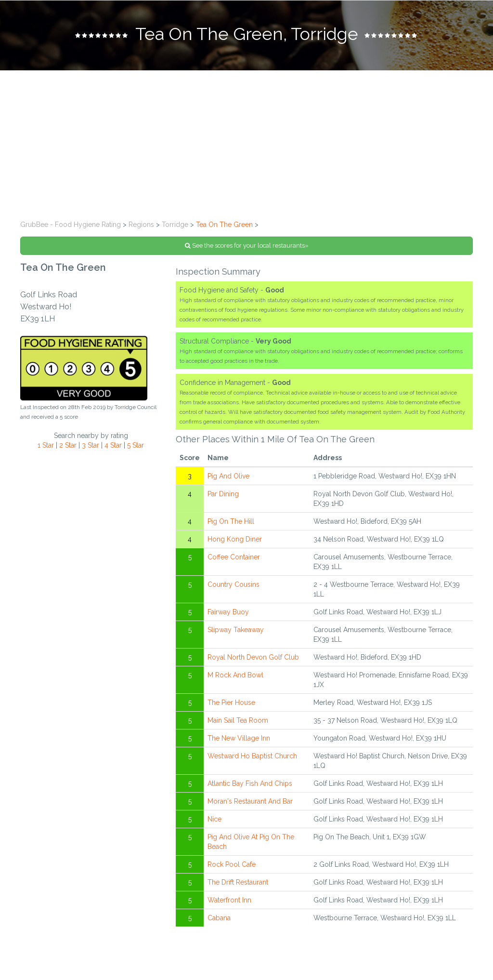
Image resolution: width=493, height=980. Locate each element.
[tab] (246, 35)
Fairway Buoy (228, 612)
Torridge (175, 225)
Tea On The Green (224, 225)
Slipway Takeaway (236, 630)
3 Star (91, 445)
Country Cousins (234, 584)
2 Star (68, 445)
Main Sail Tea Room (238, 720)
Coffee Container (234, 557)
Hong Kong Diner (235, 539)
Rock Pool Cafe (232, 864)
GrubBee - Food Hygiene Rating (71, 225)
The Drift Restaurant (238, 882)
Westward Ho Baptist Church (252, 756)
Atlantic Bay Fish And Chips (250, 783)
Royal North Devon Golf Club (253, 657)
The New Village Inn (239, 738)
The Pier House (231, 702)
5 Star (136, 445)
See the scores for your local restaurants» (247, 245)
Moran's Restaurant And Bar (250, 801)
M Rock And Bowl (235, 675)
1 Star (46, 445)
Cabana (219, 918)
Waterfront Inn (229, 900)
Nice (214, 819)
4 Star (113, 445)
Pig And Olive (228, 476)
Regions (141, 225)
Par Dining (223, 494)
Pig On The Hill (231, 521)
